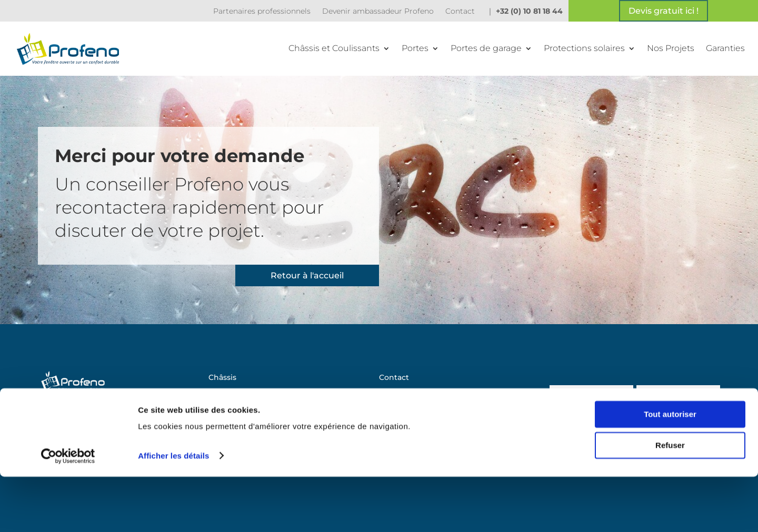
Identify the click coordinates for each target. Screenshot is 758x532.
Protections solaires (584, 48)
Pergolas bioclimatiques (254, 441)
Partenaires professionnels (262, 12)
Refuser (670, 501)
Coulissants (230, 394)
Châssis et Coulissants (334, 48)
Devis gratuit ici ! (664, 11)
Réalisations (402, 409)
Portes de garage (486, 48)
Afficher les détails (173, 511)
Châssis (222, 378)
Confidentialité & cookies (427, 441)
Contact (460, 12)
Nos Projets (671, 48)
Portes (415, 48)
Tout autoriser (670, 470)
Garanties (725, 48)
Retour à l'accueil (307, 275)
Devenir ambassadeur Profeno (378, 12)
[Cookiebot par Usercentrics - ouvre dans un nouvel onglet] (68, 511)
